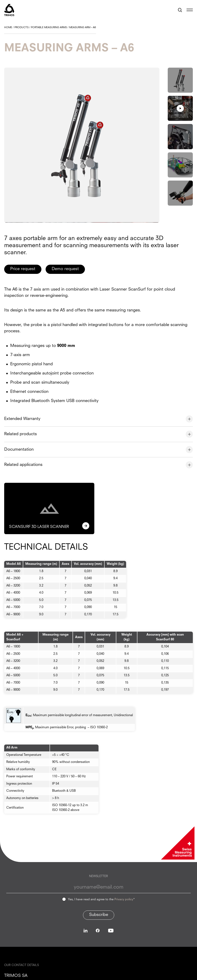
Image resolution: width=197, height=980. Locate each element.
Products (22, 28)
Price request (23, 269)
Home (8, 28)
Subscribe (99, 915)
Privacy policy (124, 899)
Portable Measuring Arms (49, 28)
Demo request (65, 269)
